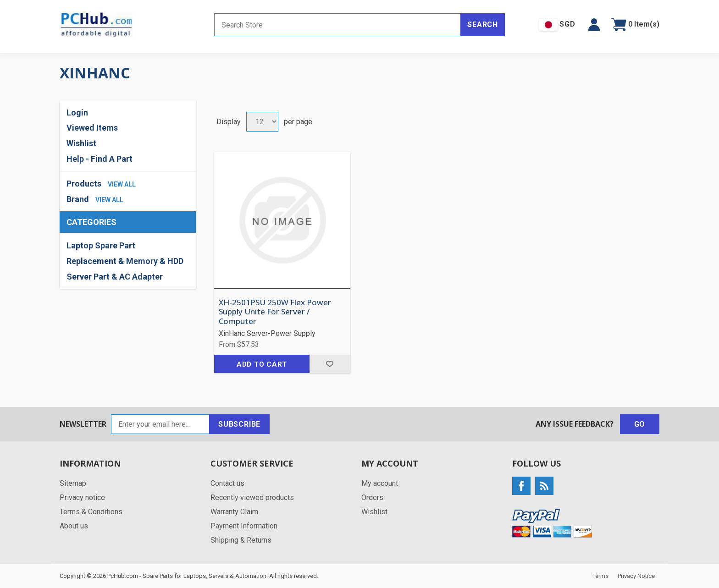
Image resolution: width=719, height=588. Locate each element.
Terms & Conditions (91, 512)
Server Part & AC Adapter (115, 277)
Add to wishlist (330, 364)
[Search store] (337, 25)
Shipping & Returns (241, 540)
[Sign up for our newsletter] (160, 424)
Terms (600, 576)
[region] (128, 261)
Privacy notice (82, 497)
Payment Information (244, 526)
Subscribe (239, 424)
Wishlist (81, 143)
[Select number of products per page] (262, 122)
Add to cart (262, 364)
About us (74, 526)
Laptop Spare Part (101, 245)
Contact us (227, 483)
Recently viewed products (252, 497)
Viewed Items (92, 128)
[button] (594, 25)
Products (84, 184)
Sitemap (73, 483)
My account (380, 483)
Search (483, 25)
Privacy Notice (636, 576)
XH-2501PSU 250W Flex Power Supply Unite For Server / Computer (275, 312)
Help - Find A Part (100, 159)
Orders (372, 497)
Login (77, 113)
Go (640, 424)
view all (122, 184)
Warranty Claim (234, 512)
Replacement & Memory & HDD (125, 261)
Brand (78, 199)
